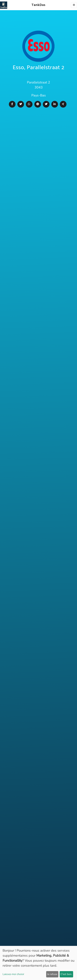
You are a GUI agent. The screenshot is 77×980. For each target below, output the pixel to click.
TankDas (38, 5)
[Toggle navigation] (74, 5)
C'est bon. (66, 974)
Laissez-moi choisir (13, 974)
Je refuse (52, 974)
